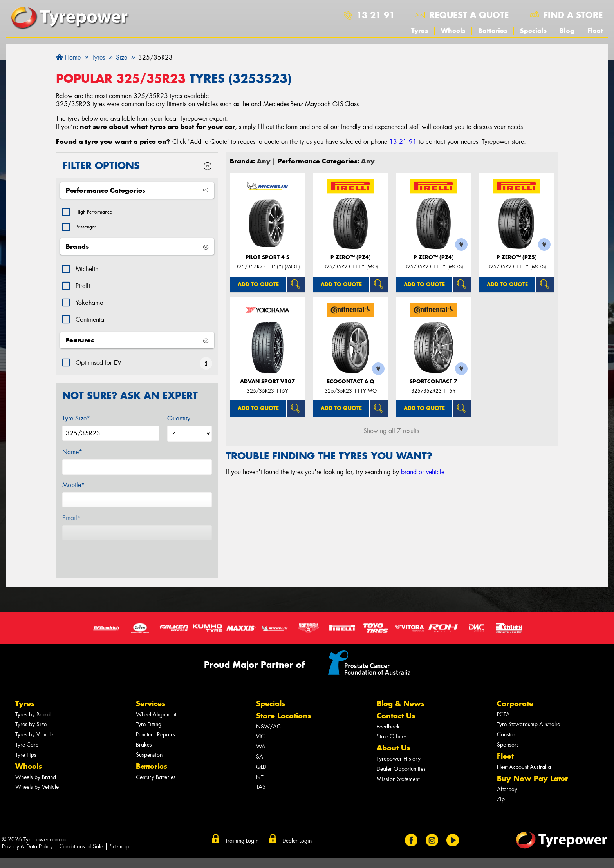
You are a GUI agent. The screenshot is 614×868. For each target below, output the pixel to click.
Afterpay (507, 771)
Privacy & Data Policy (27, 828)
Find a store (573, 15)
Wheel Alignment (156, 697)
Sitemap (119, 828)
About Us (393, 730)
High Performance (99, 213)
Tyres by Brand (33, 697)
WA (261, 729)
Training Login (242, 823)
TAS (261, 769)
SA (260, 739)
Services (151, 686)
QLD (261, 749)
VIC (260, 719)
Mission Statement (398, 761)
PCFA (503, 697)
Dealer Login (297, 823)
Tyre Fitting (149, 706)
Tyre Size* (76, 422)
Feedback (388, 709)
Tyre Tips (26, 737)
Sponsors (508, 727)
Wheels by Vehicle (37, 769)
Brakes (144, 727)
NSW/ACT (270, 709)
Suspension (149, 737)
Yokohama (89, 307)
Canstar (506, 717)
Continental (91, 323)
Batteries (493, 31)
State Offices (392, 719)
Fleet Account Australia (524, 749)
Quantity (179, 422)
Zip (501, 781)
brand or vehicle (423, 472)
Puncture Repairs (155, 717)
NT (260, 759)
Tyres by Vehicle (34, 717)
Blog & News (401, 686)
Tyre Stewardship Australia (529, 706)
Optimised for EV (98, 367)
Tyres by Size (31, 706)
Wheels (453, 31)
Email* (71, 522)
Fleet (595, 31)
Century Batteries (156, 759)
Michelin (87, 273)
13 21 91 (376, 15)
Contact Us (396, 698)
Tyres (420, 31)
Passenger (89, 230)
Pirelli (83, 290)
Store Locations (284, 698)
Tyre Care (27, 727)
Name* (72, 456)
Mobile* (73, 489)
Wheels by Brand (36, 759)
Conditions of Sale (81, 828)
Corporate (515, 686)
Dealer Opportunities (401, 751)
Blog (567, 31)
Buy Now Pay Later (533, 760)
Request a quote (469, 15)
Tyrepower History (399, 741)
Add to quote (258, 284)
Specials (533, 31)
